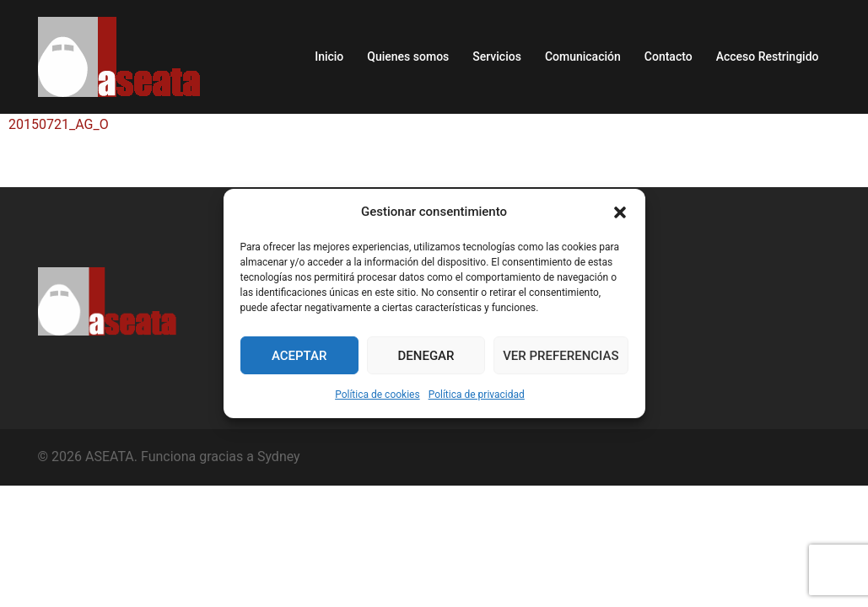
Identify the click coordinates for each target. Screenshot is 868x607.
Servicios (497, 56)
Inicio (329, 56)
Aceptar (299, 356)
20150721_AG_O (59, 124)
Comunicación (583, 56)
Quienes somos (408, 56)
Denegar (426, 356)
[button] (620, 212)
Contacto (669, 56)
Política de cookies (377, 395)
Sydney (279, 457)
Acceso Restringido (768, 56)
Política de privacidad (477, 395)
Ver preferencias (561, 356)
